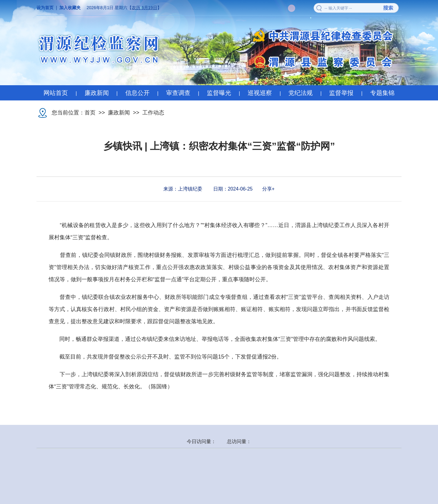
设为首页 (45, 8)
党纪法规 (301, 93)
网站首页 (56, 93)
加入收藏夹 (70, 8)
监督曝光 (219, 93)
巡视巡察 (260, 93)
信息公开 (137, 93)
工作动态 (153, 113)
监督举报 (341, 93)
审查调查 (178, 93)
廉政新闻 (97, 93)
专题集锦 (382, 93)
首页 (90, 113)
